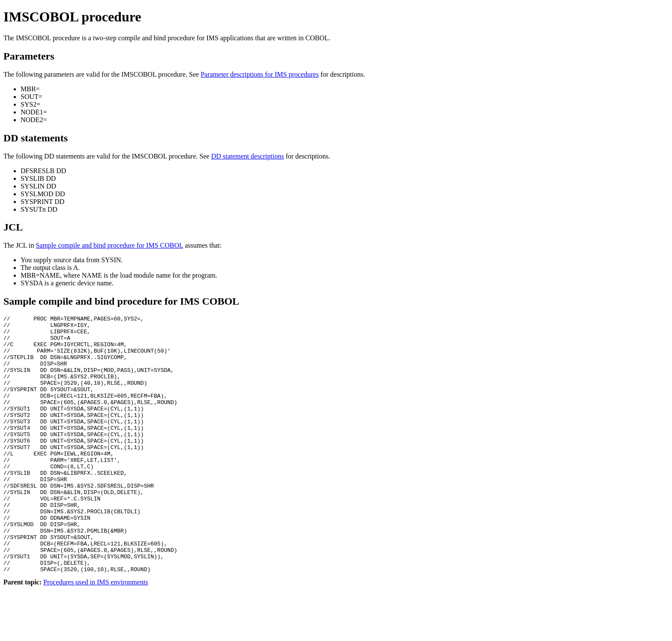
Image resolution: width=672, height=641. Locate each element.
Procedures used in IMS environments (96, 634)
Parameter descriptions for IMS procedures (259, 74)
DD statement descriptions (248, 156)
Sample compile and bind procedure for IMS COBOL (109, 245)
